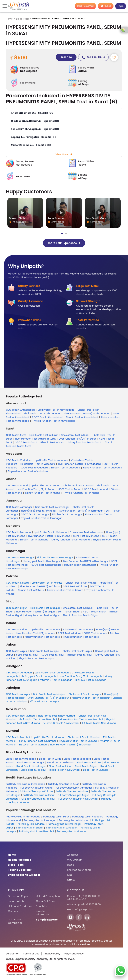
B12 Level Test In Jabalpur (44, 702)
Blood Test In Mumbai (96, 770)
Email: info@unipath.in (80, 910)
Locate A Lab (16, 901)
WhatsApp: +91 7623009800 (84, 905)
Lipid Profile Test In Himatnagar (55, 558)
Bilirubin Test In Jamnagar (67, 515)
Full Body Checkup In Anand (36, 788)
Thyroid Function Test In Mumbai (78, 741)
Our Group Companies (15, 921)
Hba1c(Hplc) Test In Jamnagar (39, 511)
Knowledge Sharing (79, 870)
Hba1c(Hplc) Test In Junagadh (38, 676)
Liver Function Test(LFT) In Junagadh (80, 676)
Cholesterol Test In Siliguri (78, 608)
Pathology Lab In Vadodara (88, 817)
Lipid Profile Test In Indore (45, 630)
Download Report (19, 896)
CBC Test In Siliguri (17, 608)
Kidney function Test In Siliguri (42, 615)
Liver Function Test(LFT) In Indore (36, 633)
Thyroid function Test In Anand (81, 493)
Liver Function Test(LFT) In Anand (36, 489)
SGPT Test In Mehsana (86, 536)
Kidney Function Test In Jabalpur (91, 698)
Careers (13, 911)
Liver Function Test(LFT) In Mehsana (49, 536)
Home (9, 19)
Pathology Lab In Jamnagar (40, 820)
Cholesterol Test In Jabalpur (85, 694)
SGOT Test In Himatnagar (46, 565)
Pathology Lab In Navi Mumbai (36, 831)
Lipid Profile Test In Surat (44, 435)
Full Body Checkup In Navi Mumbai (78, 799)
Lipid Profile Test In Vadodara (51, 460)
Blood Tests (23, 19)
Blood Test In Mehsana (60, 763)
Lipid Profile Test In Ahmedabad (56, 410)
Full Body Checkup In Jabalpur (38, 799)
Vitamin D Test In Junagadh (56, 680)
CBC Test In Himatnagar (20, 558)
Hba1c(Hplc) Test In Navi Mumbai (38, 720)
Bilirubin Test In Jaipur (80, 655)
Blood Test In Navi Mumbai (65, 770)
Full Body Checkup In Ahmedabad (25, 784)
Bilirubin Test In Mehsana (34, 540)
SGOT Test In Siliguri (95, 612)
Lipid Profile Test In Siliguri (45, 608)
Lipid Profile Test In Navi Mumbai (57, 716)
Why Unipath (75, 860)
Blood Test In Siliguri (86, 766)
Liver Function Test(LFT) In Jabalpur (48, 698)
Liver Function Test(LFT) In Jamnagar (81, 511)
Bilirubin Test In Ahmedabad (82, 417)
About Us (73, 855)
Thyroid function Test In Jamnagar (41, 518)
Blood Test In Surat (50, 759)
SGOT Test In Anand (96, 489)
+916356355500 (77, 900)
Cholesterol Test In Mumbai (83, 737)
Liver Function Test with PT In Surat (35, 439)
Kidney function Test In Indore (42, 637)
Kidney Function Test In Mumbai (37, 741)
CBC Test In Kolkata (17, 583)
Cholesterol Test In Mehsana (86, 532)
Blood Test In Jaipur (60, 766)
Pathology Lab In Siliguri (30, 828)
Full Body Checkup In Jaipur (39, 795)
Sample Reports (47, 920)
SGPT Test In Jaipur (27, 655)
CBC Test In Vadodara (19, 460)
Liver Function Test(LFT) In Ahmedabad (87, 414)
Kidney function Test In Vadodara (103, 468)
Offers (71, 880)
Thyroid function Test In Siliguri (80, 615)
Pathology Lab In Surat (56, 817)
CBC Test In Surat (16, 435)
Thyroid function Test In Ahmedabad (54, 421)
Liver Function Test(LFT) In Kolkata (40, 587)
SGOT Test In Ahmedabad (47, 417)
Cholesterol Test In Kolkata (81, 583)
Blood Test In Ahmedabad (21, 759)
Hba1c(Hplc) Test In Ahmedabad (42, 414)
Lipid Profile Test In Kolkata (47, 583)
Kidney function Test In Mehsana (71, 540)
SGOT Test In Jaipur (53, 655)
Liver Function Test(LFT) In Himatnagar (86, 561)
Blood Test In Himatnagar (31, 766)
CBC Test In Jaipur (17, 651)
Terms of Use (31, 954)
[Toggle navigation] (5, 6)
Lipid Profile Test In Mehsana (50, 532)
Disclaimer (12, 954)
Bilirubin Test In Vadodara (65, 468)
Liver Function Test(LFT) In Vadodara (79, 464)
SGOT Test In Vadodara (34, 468)
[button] (64, 113)
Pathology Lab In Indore (31, 824)
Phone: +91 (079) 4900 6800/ (84, 896)
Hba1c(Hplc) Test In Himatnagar (41, 561)
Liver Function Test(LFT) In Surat (77, 439)
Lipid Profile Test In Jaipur (45, 651)
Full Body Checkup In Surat (63, 784)
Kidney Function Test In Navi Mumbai (81, 720)
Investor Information (43, 913)
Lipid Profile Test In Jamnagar (52, 507)
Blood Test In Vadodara (77, 759)
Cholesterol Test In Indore (78, 630)
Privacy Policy (52, 954)
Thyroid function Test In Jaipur (37, 659)
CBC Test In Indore (17, 630)
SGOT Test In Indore (95, 633)
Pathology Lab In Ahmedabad (23, 817)
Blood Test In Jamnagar (30, 763)
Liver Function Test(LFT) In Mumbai (71, 745)
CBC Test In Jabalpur (18, 694)
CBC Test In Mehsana (18, 532)
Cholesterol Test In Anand (78, 486)
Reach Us (42, 906)
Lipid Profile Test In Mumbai (49, 737)
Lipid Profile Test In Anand (46, 486)
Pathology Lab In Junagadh (62, 828)
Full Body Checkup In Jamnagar (74, 788)
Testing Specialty (20, 870)
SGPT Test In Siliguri (69, 612)
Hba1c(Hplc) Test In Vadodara (38, 464)
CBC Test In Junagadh (19, 673)
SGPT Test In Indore (69, 633)
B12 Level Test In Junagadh (91, 680)
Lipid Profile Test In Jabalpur (49, 694)
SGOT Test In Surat (26, 443)
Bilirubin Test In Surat (52, 443)
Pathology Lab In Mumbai (72, 831)
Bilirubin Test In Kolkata (31, 590)
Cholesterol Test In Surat (75, 435)
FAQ (70, 875)
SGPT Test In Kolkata (75, 587)
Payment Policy (74, 954)
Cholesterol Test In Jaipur (77, 651)
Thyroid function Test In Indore (81, 637)
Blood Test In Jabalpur (34, 770)
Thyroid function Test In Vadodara (28, 471)
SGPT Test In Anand (70, 489)
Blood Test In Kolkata (89, 763)
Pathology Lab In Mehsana (74, 820)
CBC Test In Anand (17, 486)
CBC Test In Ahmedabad (20, 410)
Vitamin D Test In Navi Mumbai (61, 723)
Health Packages (19, 860)
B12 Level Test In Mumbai (33, 745)
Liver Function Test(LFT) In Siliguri (35, 612)
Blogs (70, 865)
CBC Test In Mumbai (18, 737)
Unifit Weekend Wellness (24, 875)
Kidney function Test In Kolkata (65, 590)
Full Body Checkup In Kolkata (36, 792)
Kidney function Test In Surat (84, 443)
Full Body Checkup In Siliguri (73, 795)
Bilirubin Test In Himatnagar (80, 565)
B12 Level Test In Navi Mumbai (99, 723)
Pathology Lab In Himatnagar (65, 824)
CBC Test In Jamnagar (19, 507)
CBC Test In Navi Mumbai (21, 716)
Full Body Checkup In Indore (72, 792)
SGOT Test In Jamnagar (35, 515)
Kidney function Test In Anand (43, 493)
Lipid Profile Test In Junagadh (52, 673)
